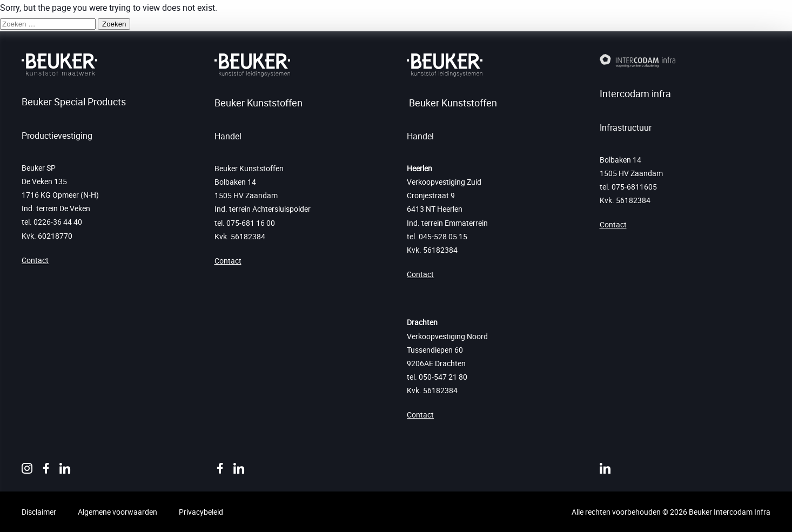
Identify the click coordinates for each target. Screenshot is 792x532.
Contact (35, 260)
